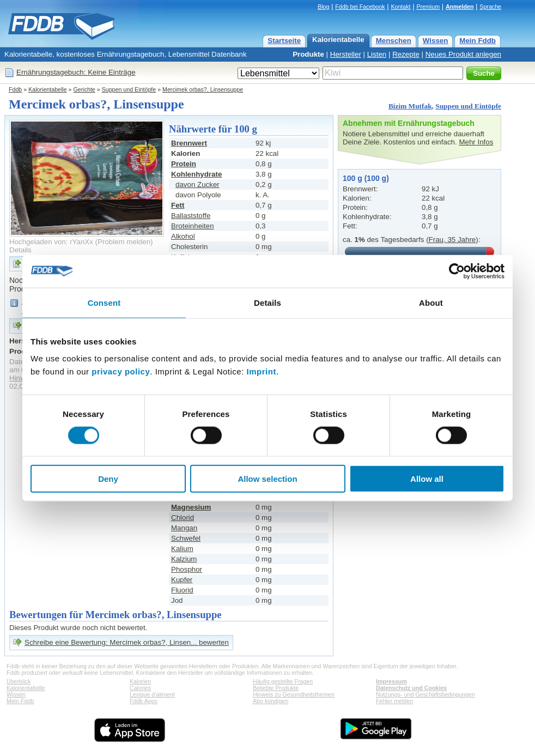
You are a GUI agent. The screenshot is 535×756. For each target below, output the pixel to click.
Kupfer (182, 580)
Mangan (184, 528)
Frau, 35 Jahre (452, 240)
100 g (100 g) (366, 178)
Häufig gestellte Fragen (283, 681)
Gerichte (84, 89)
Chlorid (183, 518)
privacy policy (121, 371)
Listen (377, 54)
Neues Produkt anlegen (463, 54)
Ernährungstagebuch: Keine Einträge (76, 72)
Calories (140, 688)
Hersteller (346, 54)
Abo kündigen (270, 701)
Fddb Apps (144, 701)
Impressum (391, 681)
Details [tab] (267, 302)
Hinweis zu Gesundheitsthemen (294, 694)
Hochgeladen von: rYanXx (51, 242)
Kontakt (400, 7)
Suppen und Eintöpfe (129, 89)
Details (20, 250)
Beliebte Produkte (276, 688)
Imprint (262, 371)
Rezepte (406, 54)
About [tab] (431, 302)
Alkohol (183, 236)
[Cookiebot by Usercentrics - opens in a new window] (457, 271)
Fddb (15, 89)
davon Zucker (197, 185)
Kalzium (184, 559)
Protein (184, 164)
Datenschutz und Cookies (411, 688)
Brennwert (189, 143)
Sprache (490, 7)
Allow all (427, 479)
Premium (428, 7)
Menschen (394, 41)
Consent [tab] (104, 302)
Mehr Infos (476, 142)
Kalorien (140, 681)
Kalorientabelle (338, 40)
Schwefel (186, 538)
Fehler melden (394, 701)
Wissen (436, 41)
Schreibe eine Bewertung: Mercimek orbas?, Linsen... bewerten (127, 642)
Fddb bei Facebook (360, 7)
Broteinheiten (193, 226)
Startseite (284, 41)
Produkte (308, 54)
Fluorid (182, 590)
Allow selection (267, 479)
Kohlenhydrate (196, 174)
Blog (323, 7)
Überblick (19, 681)
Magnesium (191, 507)
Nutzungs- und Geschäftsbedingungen (425, 694)
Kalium (182, 549)
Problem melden (124, 242)
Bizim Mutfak (410, 106)
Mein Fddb (478, 41)
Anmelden (460, 7)
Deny (108, 479)
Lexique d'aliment (152, 694)
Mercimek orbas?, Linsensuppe (203, 89)
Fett (178, 205)
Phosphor (187, 569)
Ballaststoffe (191, 216)
